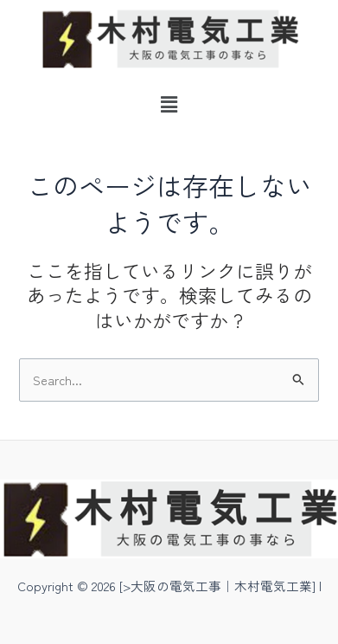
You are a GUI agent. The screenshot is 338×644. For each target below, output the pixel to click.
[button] (169, 103)
